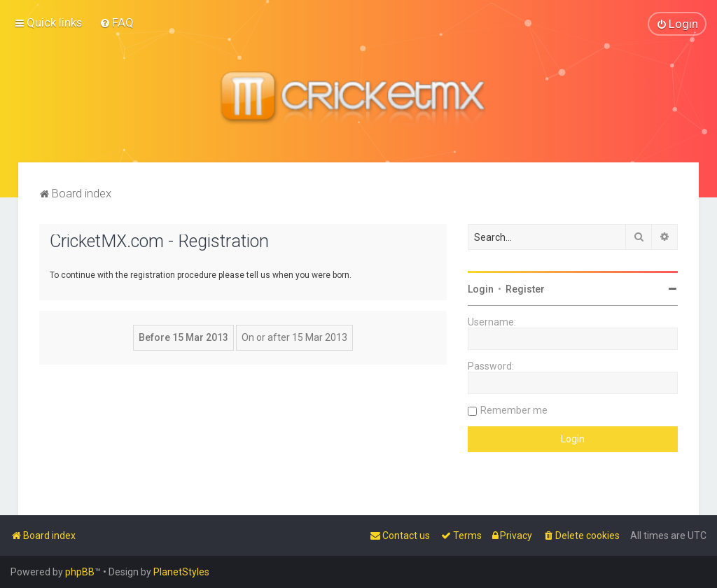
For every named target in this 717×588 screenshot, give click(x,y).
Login (481, 288)
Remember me (514, 409)
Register (525, 288)
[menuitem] (117, 22)
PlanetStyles (181, 572)
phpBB (80, 572)
